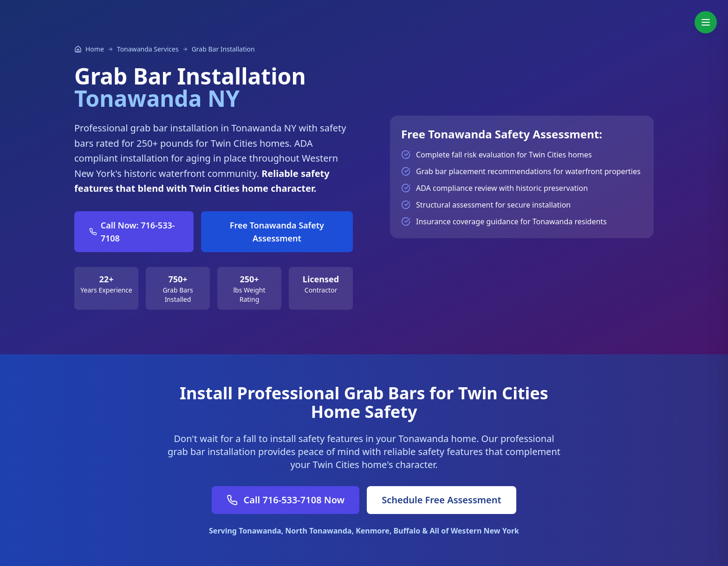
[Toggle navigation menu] (706, 22)
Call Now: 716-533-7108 (132, 232)
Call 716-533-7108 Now (286, 500)
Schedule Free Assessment (441, 500)
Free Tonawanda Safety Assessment (277, 232)
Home (95, 49)
